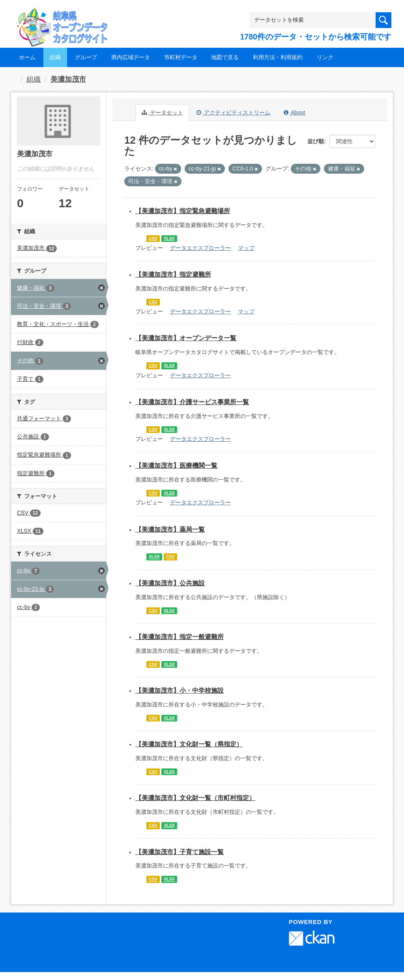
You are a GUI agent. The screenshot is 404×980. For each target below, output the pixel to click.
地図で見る (225, 57)
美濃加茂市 (68, 79)
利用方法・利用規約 (278, 57)
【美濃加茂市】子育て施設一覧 (180, 852)
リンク (325, 57)
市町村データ (181, 57)
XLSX (169, 238)
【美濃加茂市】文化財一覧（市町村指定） (195, 798)
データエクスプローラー (200, 248)
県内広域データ (131, 57)
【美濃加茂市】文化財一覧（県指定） (189, 744)
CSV (153, 238)
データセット (162, 112)
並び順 (316, 141)
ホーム (27, 57)
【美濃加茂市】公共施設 (170, 583)
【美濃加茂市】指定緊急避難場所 (183, 211)
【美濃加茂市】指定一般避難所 (180, 637)
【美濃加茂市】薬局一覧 (170, 529)
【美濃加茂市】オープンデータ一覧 (186, 338)
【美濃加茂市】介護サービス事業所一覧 (192, 402)
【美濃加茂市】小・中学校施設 (180, 690)
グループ (86, 57)
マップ (246, 248)
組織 (55, 57)
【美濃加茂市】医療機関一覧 (176, 466)
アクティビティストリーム (233, 112)
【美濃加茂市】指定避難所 (173, 275)
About (295, 112)
